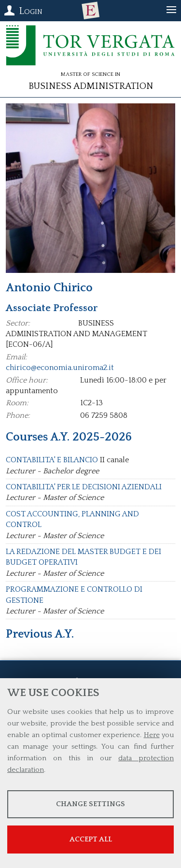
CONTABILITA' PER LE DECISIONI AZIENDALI (84, 487)
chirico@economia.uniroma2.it (60, 368)
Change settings (90, 804)
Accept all (91, 839)
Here (152, 735)
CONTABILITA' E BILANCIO (52, 460)
